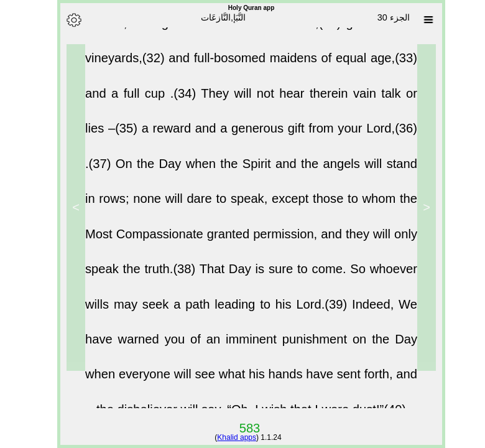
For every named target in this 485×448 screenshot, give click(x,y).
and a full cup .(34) (134, 103)
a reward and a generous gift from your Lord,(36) (271, 138)
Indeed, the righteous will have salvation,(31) (207, 32)
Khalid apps (228, 437)
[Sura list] (420, 20)
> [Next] (67, 207)
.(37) (92, 173)
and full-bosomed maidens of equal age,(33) (284, 67)
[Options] (65, 20)
